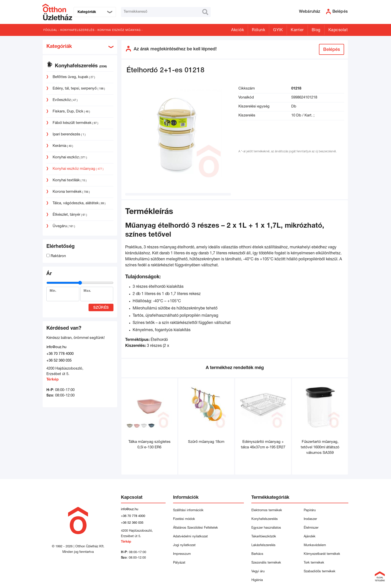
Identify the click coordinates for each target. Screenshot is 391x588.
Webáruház (310, 12)
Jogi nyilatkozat (184, 545)
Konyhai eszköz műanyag (119, 30)
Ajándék (310, 537)
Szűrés (101, 308)
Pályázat (179, 563)
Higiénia (257, 580)
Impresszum (182, 554)
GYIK (278, 30)
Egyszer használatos (266, 528)
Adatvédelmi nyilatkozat (191, 537)
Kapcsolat (338, 30)
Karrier (297, 30)
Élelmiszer (311, 528)
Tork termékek (314, 563)
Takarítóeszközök (264, 537)
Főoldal (50, 30)
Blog (316, 30)
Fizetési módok (184, 519)
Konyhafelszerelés (77, 30)
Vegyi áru (258, 572)
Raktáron (56, 256)
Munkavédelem (315, 545)
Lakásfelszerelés (263, 545)
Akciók (238, 30)
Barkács (257, 554)
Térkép (52, 380)
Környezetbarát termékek (322, 554)
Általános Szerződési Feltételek (195, 528)
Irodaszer (310, 519)
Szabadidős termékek (320, 572)
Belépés (332, 50)
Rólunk (258, 30)
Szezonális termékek (266, 563)
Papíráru (310, 511)
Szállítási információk (188, 511)
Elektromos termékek (267, 511)
